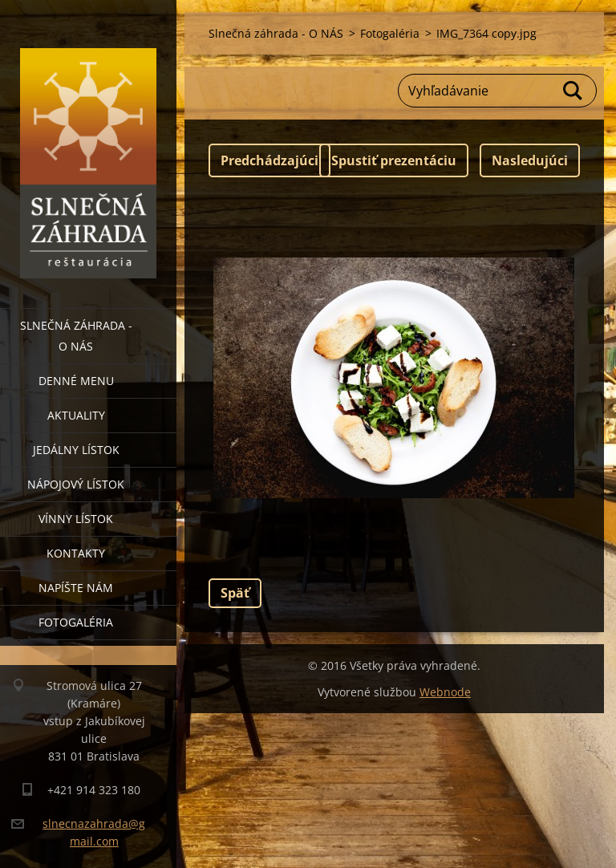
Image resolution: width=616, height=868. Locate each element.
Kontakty (76, 553)
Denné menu (76, 381)
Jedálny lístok (76, 450)
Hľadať (573, 91)
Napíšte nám (76, 588)
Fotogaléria (76, 622)
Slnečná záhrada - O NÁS (76, 336)
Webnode (445, 692)
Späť (235, 593)
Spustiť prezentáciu (394, 160)
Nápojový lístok (76, 484)
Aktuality (76, 415)
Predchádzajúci (269, 160)
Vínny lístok (76, 519)
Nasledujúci (530, 160)
